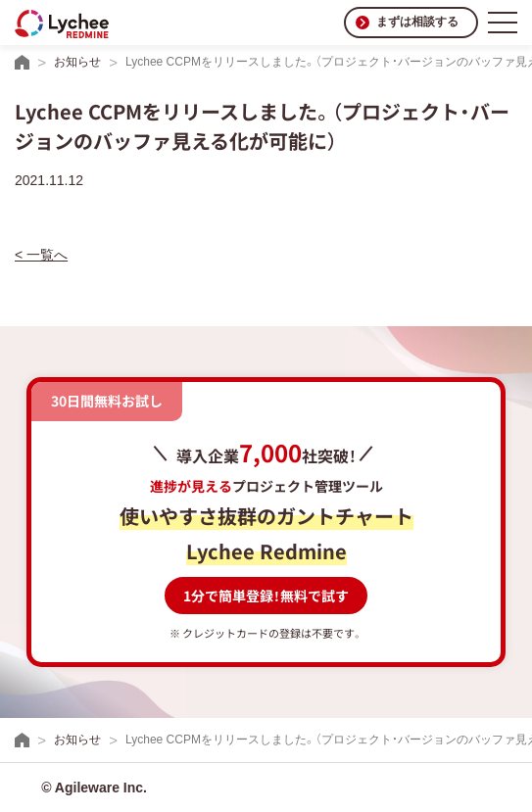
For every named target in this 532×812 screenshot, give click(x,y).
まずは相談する (417, 22)
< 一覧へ (41, 255)
